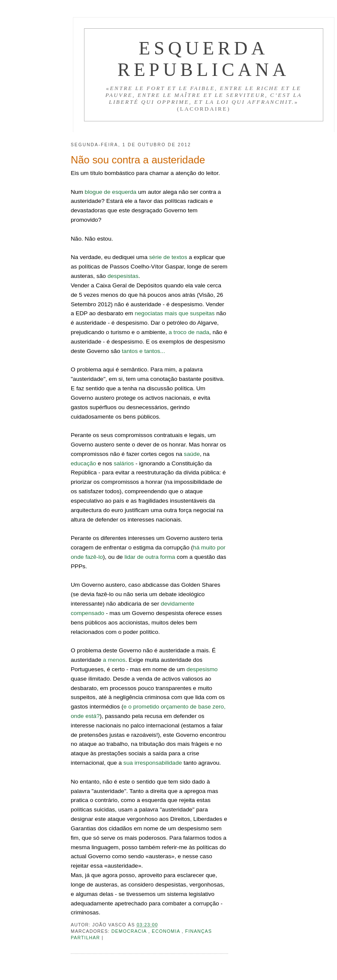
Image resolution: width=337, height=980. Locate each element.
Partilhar (86, 938)
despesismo (202, 669)
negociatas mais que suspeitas (175, 313)
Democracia (130, 931)
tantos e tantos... (143, 351)
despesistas (123, 276)
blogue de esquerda (111, 192)
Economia (167, 931)
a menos (114, 660)
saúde (192, 454)
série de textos (168, 257)
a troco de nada (189, 332)
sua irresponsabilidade (153, 763)
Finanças (199, 931)
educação (83, 463)
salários (124, 463)
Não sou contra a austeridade (138, 160)
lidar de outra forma (150, 557)
